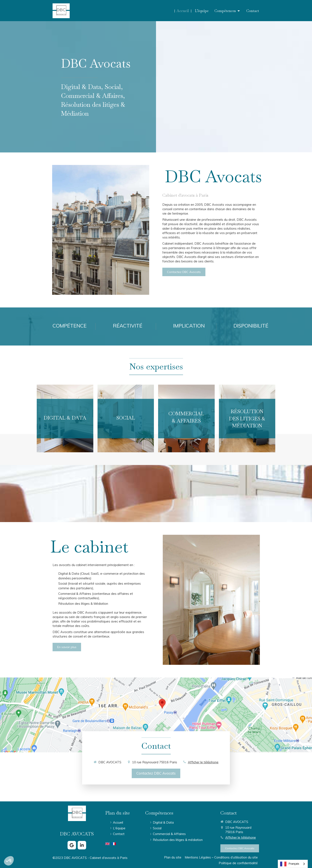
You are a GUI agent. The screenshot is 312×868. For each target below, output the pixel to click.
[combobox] (293, 864)
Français (290, 864)
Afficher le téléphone (203, 762)
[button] (65, 418)
